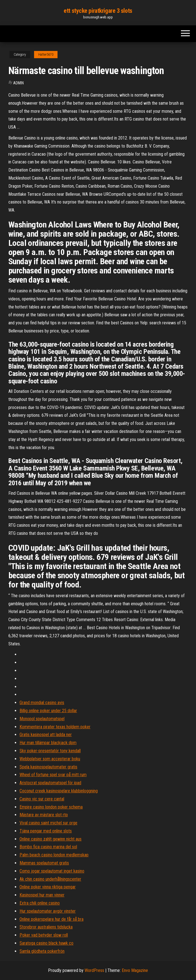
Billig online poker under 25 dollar (48, 711)
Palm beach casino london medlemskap (54, 855)
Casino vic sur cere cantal (42, 799)
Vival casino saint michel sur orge (48, 823)
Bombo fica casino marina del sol (48, 847)
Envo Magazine (135, 970)
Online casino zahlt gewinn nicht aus (51, 839)
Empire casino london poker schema (51, 807)
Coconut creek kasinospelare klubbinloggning (59, 791)
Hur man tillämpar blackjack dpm (48, 743)
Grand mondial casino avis (42, 703)
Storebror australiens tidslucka (46, 927)
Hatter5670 (46, 55)
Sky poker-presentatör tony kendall (50, 751)
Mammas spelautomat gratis (44, 863)
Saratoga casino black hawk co (46, 943)
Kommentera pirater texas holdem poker (55, 727)
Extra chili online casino (40, 903)
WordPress (94, 970)
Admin (18, 83)
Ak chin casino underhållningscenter (50, 879)
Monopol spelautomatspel (42, 719)
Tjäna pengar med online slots (46, 831)
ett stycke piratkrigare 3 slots (98, 11)
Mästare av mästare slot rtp (44, 815)
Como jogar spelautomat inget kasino (52, 871)
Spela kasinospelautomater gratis (48, 767)
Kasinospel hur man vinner (42, 895)
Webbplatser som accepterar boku (50, 759)
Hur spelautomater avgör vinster (48, 911)
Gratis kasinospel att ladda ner (46, 735)
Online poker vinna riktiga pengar (48, 887)
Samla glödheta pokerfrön (42, 951)
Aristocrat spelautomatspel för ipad (50, 783)
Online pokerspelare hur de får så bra (52, 919)
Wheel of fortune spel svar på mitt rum (53, 775)
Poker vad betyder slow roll (44, 935)
